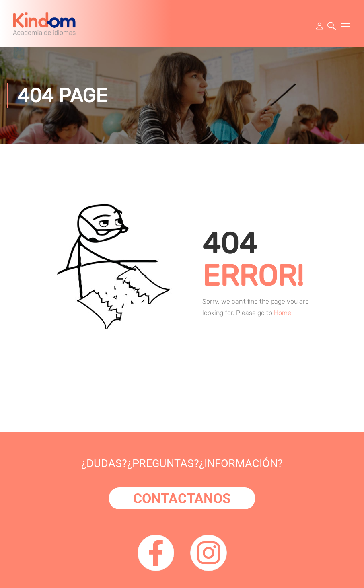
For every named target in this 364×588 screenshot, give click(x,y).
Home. (283, 313)
